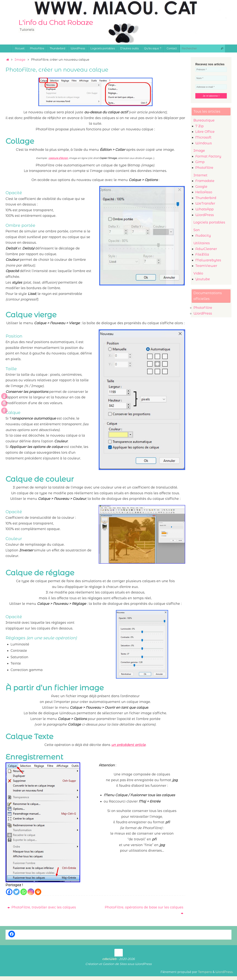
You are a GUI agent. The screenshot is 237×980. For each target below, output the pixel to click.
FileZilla (202, 254)
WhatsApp (205, 209)
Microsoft (203, 137)
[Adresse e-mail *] (211, 87)
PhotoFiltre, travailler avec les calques (42, 907)
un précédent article (128, 745)
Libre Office (205, 132)
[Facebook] (9, 892)
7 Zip (200, 126)
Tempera (205, 972)
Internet (200, 175)
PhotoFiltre (203, 308)
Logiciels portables (209, 222)
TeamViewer (206, 266)
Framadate (205, 181)
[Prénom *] (211, 69)
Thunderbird (206, 198)
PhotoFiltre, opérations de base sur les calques (144, 910)
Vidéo (198, 273)
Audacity (203, 236)
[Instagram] (31, 892)
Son (197, 230)
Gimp (200, 162)
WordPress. (224, 972)
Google (201, 187)
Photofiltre (204, 168)
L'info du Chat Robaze (56, 22)
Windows (204, 143)
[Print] (38, 892)
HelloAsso (204, 192)
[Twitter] (16, 892)
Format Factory (208, 156)
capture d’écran (58, 158)
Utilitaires (202, 243)
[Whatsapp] (24, 892)
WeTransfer (205, 203)
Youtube (203, 279)
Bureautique (204, 120)
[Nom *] (211, 78)
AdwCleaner (206, 249)
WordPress (205, 215)
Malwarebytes (208, 260)
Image (20, 60)
